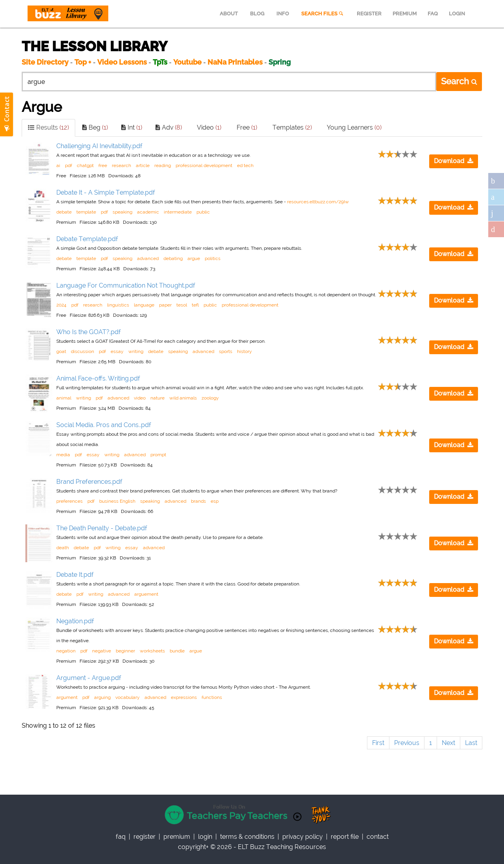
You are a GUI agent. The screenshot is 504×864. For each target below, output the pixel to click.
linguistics (118, 305)
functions (212, 697)
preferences (69, 501)
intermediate (178, 212)
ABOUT (229, 14)
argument (67, 697)
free (103, 165)
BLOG (257, 14)
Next (448, 743)
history (245, 351)
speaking (122, 212)
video (140, 398)
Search (459, 81)
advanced (148, 258)
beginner (125, 651)
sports (226, 351)
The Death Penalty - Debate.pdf (102, 528)
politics (213, 258)
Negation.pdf (75, 621)
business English (117, 501)
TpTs (161, 62)
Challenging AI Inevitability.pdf (99, 146)
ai (58, 165)
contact (378, 837)
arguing (102, 697)
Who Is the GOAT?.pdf (89, 332)
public (203, 212)
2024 (61, 305)
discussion (82, 351)
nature (157, 398)
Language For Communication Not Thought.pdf (126, 285)
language (144, 305)
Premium (177, 837)
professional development (204, 165)
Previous (407, 743)
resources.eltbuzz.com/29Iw (318, 202)
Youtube (187, 62)
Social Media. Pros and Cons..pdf (104, 425)
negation (66, 651)
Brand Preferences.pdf (89, 482)
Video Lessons (122, 62)
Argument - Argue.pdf (89, 678)
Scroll (488, 848)
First (378, 743)
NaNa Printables (235, 62)
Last (471, 743)
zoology (210, 398)
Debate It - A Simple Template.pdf (106, 192)
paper (165, 305)
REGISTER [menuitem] (369, 14)
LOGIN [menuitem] (457, 14)
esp (215, 501)
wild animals (183, 398)
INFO (283, 14)
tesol (182, 305)
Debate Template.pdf (87, 239)
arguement (146, 594)
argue (194, 258)
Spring (280, 62)
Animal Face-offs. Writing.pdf (98, 378)
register (145, 837)
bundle (177, 651)
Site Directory (45, 62)
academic (148, 212)
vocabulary (128, 697)
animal (64, 398)
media (63, 455)
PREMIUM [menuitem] (405, 14)
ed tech (245, 165)
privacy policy (303, 837)
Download (454, 161)
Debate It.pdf (75, 575)
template (86, 212)
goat (61, 351)
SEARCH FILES (323, 14)
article (143, 165)
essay (117, 351)
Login (205, 837)
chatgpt (85, 165)
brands (198, 501)
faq (121, 837)
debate (64, 212)
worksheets (152, 651)
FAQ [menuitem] (433, 14)
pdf (69, 165)
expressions (184, 697)
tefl (195, 305)
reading (163, 165)
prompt (158, 455)
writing (136, 351)
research (121, 165)
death (63, 548)
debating (173, 258)
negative (102, 651)
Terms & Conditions (247, 837)
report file (345, 837)
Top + (83, 62)
